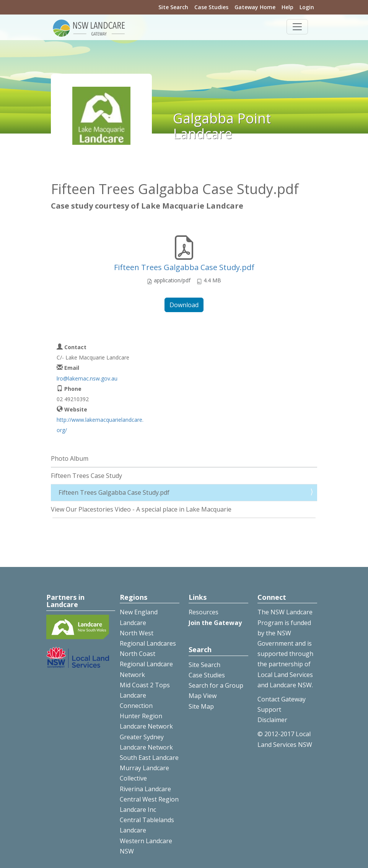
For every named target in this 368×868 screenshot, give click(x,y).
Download (184, 305)
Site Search (173, 7)
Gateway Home (255, 7)
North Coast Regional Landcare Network (146, 664)
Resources (204, 612)
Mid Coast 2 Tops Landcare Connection (145, 695)
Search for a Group (216, 685)
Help (287, 7)
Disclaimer (272, 720)
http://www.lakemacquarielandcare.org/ (100, 425)
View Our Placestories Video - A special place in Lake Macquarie (141, 509)
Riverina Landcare (145, 789)
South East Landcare (149, 758)
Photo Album (70, 458)
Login (307, 7)
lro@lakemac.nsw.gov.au (87, 378)
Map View (203, 696)
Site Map (201, 706)
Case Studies (211, 7)
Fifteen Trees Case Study (86, 476)
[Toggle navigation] (297, 27)
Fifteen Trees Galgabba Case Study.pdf (184, 267)
